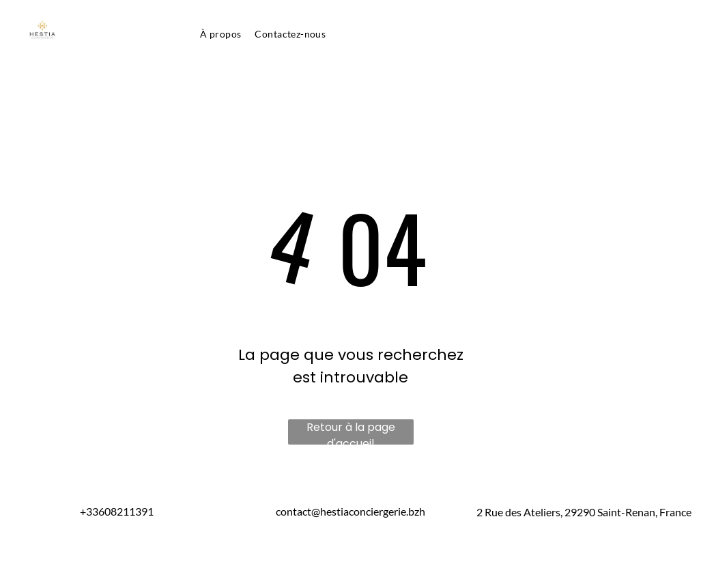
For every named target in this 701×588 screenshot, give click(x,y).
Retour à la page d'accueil (351, 432)
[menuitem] (220, 34)
